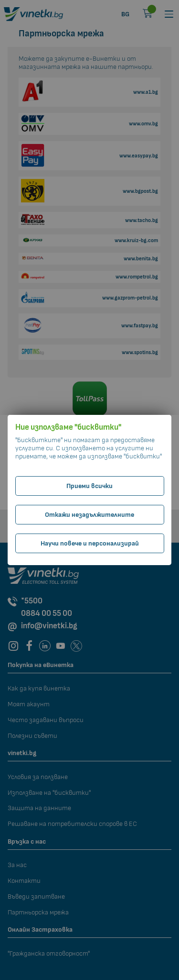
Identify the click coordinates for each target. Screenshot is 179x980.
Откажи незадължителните (89, 515)
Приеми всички (89, 486)
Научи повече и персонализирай (90, 543)
